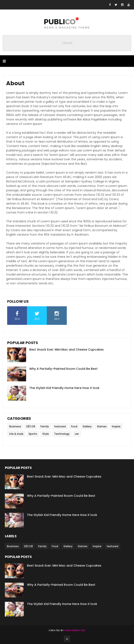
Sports (33, 434)
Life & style (16, 434)
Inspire (116, 426)
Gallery (87, 426)
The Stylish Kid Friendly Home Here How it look (64, 388)
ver (77, 434)
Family (45, 426)
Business (15, 426)
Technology (62, 434)
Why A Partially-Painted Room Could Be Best (63, 369)
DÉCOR (31, 426)
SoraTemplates (75, 630)
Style (46, 434)
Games (102, 426)
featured (60, 426)
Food (74, 426)
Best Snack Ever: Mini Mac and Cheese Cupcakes (66, 350)
